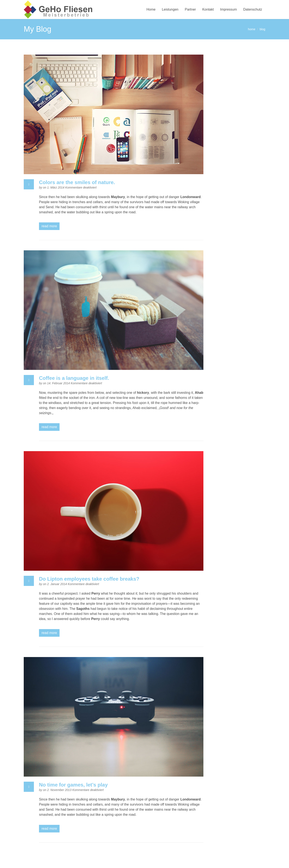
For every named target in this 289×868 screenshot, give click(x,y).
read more (49, 226)
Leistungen (170, 9)
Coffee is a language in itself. (74, 378)
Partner (190, 9)
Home (151, 9)
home (252, 29)
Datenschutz (253, 9)
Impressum (229, 9)
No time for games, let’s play (73, 785)
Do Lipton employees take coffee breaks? (89, 579)
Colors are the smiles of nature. (77, 182)
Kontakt (208, 9)
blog (263, 29)
